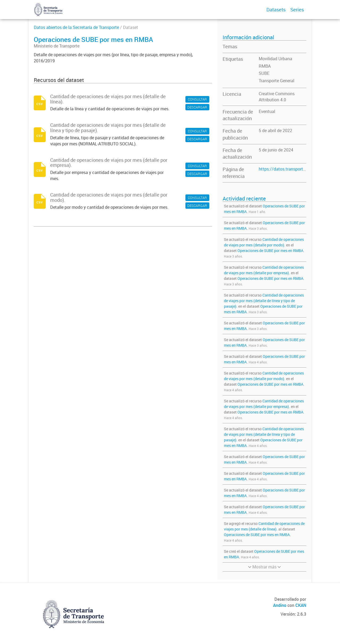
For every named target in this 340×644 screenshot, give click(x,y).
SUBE (264, 73)
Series (297, 10)
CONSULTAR (197, 99)
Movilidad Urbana (275, 59)
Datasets (276, 10)
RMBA (265, 66)
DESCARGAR (197, 107)
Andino (280, 605)
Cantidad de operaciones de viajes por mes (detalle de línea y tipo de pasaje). (264, 301)
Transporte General (277, 81)
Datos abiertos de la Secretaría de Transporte (76, 27)
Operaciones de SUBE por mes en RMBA (270, 251)
